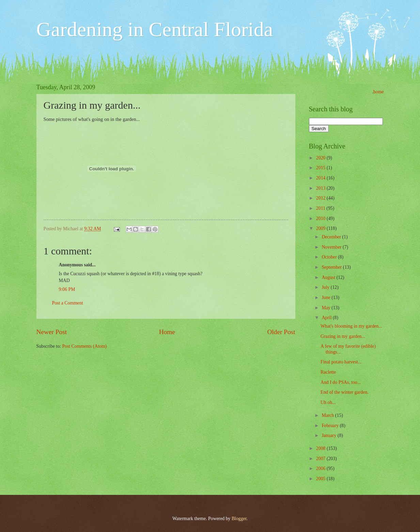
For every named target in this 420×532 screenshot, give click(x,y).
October (330, 257)
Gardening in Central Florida (155, 29)
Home (167, 332)
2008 (321, 448)
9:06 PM (67, 289)
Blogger (239, 519)
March (328, 415)
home (379, 92)
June (326, 298)
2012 (321, 198)
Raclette (328, 372)
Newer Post (52, 332)
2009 (321, 228)
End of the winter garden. (345, 392)
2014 (321, 178)
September (332, 267)
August (329, 277)
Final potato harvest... (341, 362)
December (332, 237)
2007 (321, 459)
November (332, 247)
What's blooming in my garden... (351, 326)
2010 (321, 218)
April (327, 318)
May (326, 308)
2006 (321, 468)
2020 (321, 158)
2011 (321, 208)
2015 (321, 168)
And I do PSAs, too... (341, 382)
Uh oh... (328, 402)
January (329, 435)
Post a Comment (68, 303)
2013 (321, 188)
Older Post (281, 332)
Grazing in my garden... (343, 336)
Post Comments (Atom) (84, 346)
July (326, 287)
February (331, 426)
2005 (321, 479)
